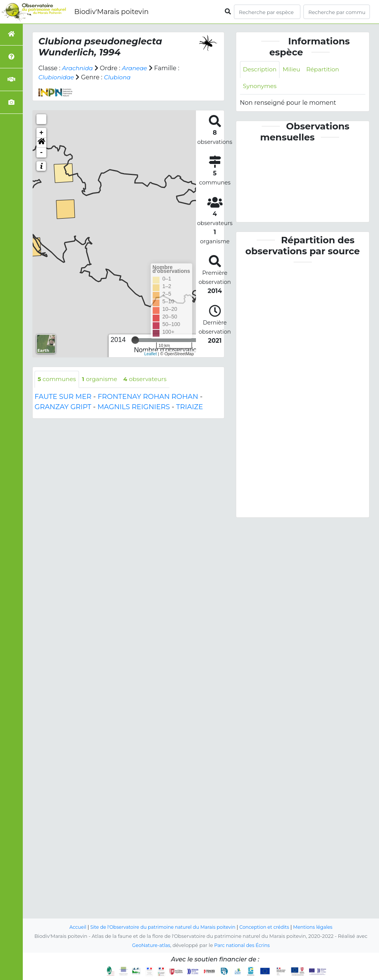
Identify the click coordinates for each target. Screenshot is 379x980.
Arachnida (78, 68)
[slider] (135, 340)
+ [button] (42, 133)
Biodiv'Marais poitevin (111, 12)
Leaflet (151, 354)
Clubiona (119, 77)
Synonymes (261, 87)
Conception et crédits (267, 927)
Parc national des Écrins (243, 945)
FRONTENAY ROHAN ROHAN (148, 397)
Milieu (293, 70)
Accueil (72, 927)
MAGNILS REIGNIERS (134, 407)
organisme (102, 379)
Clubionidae (57, 77)
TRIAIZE (190, 407)
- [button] (42, 153)
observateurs (149, 379)
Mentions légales (318, 927)
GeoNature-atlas (150, 945)
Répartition (326, 70)
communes (58, 379)
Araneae (137, 68)
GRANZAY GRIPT (63, 407)
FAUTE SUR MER (63, 397)
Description (261, 70)
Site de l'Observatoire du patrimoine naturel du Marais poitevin (161, 927)
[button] (41, 143)
